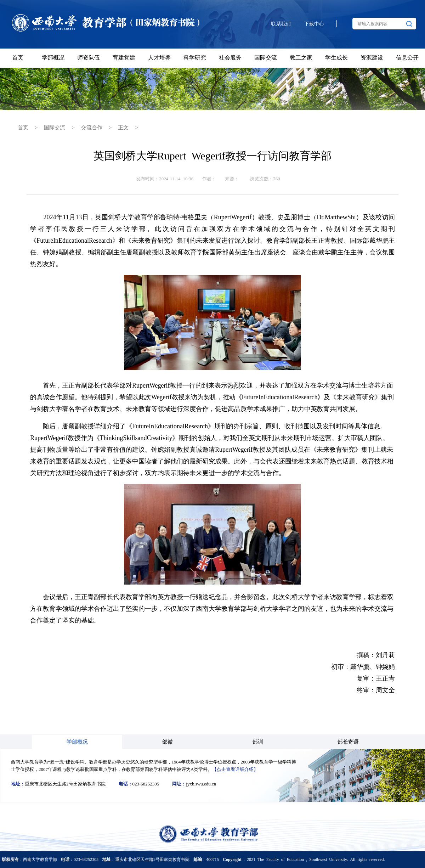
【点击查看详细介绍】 (235, 769)
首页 (23, 127)
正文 (123, 127)
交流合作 (92, 127)
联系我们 (281, 24)
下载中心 (314, 24)
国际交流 (55, 127)
